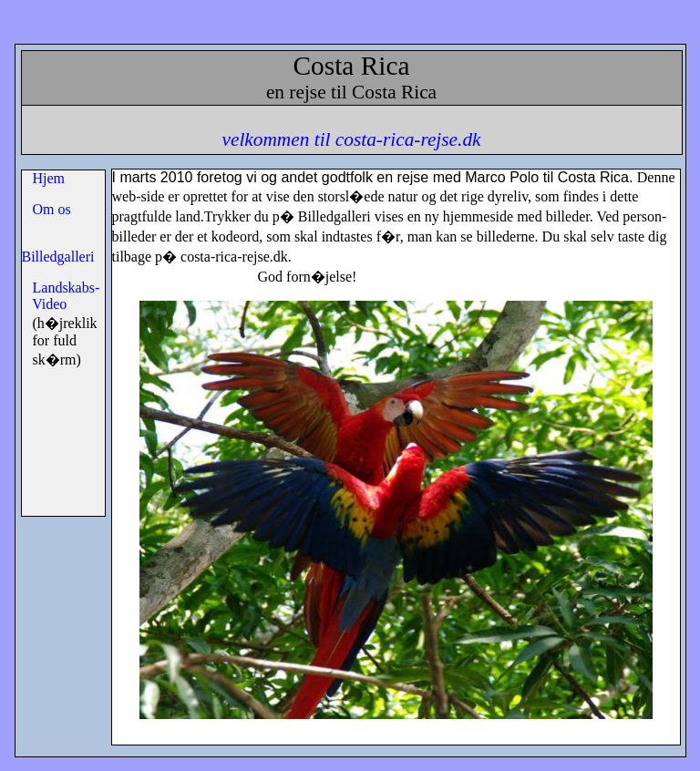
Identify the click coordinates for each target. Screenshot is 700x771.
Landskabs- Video (61, 296)
